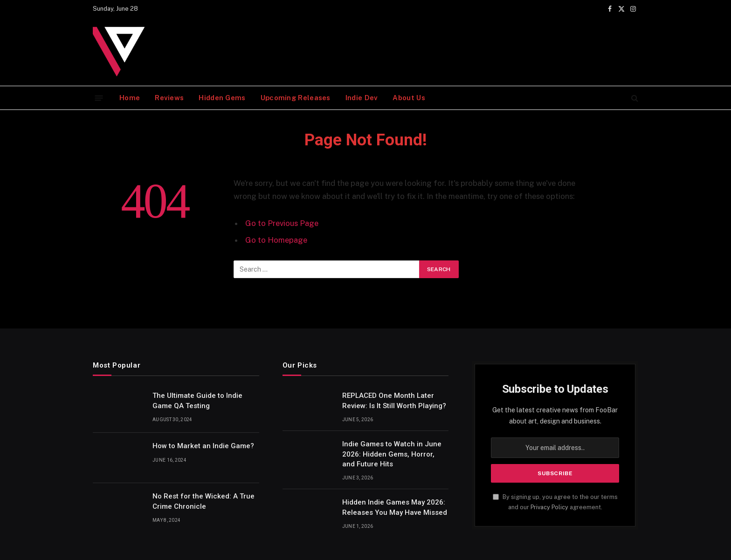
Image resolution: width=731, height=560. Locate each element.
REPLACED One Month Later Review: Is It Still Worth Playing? (394, 400)
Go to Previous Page (282, 223)
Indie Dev (362, 98)
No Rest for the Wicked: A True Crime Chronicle (203, 501)
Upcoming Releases (296, 98)
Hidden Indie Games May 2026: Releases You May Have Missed (395, 507)
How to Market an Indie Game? (203, 446)
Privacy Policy (549, 507)
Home (130, 98)
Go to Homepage (276, 240)
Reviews (169, 98)
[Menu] (99, 98)
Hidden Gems (222, 98)
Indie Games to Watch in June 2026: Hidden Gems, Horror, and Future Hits (392, 454)
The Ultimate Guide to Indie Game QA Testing (197, 400)
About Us (409, 98)
